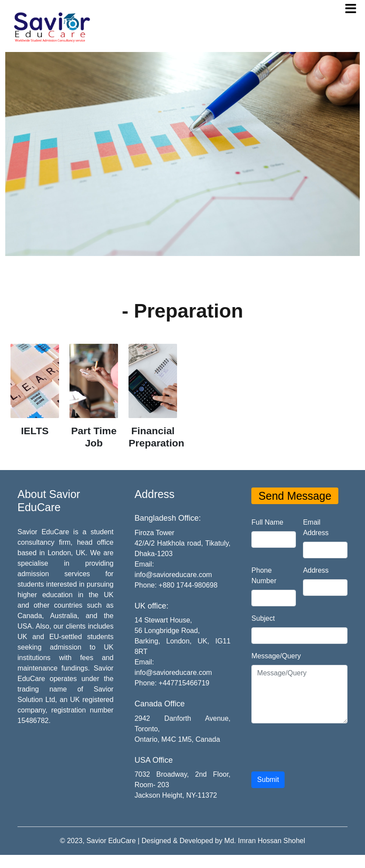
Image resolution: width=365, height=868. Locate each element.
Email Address (316, 527)
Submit (268, 780)
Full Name (267, 522)
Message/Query (276, 656)
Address (316, 570)
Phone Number (264, 576)
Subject (263, 618)
